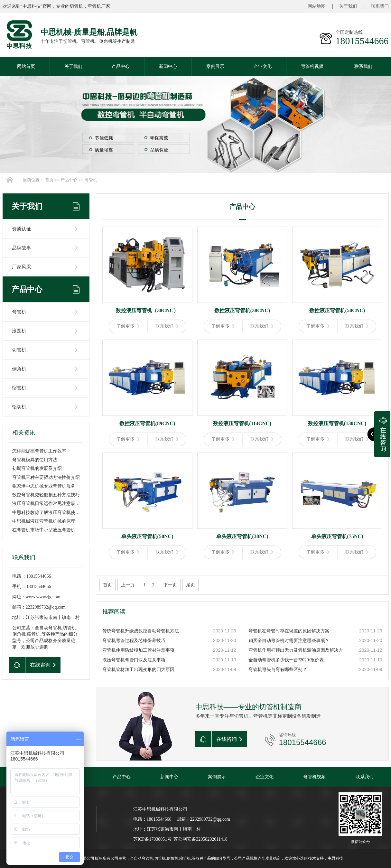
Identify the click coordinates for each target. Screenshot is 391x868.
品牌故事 (22, 248)
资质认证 (22, 229)
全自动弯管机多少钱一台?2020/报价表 (286, 660)
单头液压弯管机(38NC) (242, 536)
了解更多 (128, 326)
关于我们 (348, 6)
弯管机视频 (312, 66)
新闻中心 (168, 66)
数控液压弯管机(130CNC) (337, 423)
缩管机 (19, 388)
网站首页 (26, 66)
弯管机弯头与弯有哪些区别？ (278, 670)
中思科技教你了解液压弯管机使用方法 (51, 513)
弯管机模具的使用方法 (35, 460)
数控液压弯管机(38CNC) (242, 310)
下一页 (170, 585)
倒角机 (19, 369)
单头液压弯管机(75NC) (337, 536)
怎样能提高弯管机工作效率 (39, 451)
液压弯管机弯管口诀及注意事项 (134, 660)
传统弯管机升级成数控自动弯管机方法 (141, 631)
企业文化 (263, 66)
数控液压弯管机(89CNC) (147, 423)
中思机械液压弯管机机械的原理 (44, 521)
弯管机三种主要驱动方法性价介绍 (46, 477)
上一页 (128, 585)
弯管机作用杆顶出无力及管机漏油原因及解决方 (296, 650)
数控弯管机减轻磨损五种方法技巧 (46, 495)
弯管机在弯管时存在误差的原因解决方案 (289, 631)
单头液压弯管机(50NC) (147, 536)
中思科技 (335, 858)
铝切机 (19, 407)
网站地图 (317, 6)
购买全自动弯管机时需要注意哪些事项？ (289, 641)
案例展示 (215, 66)
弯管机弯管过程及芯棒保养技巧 (134, 641)
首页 (49, 180)
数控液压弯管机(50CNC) (337, 310)
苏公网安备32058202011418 (200, 839)
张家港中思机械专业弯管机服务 (44, 486)
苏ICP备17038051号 (153, 839)
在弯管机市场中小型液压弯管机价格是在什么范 (60, 530)
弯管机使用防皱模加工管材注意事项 (138, 650)
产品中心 (121, 66)
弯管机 (91, 180)
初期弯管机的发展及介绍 (37, 468)
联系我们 (380, 6)
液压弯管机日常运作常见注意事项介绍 (51, 504)
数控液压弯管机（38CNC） (147, 310)
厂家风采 (22, 267)
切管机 (19, 350)
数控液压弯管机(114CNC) (242, 423)
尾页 (191, 585)
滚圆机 (19, 331)
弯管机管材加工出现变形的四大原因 (138, 670)
